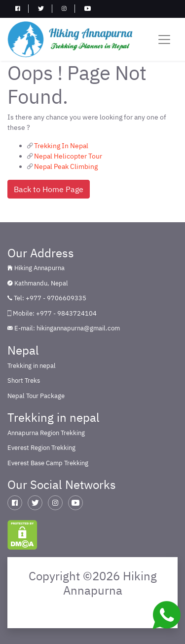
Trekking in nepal (32, 366)
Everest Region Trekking (41, 448)
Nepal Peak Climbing (66, 166)
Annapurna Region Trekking (46, 433)
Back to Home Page (49, 189)
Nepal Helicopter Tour (68, 156)
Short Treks (24, 381)
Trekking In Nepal (61, 146)
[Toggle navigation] (164, 40)
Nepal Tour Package (36, 396)
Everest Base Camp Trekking (48, 463)
